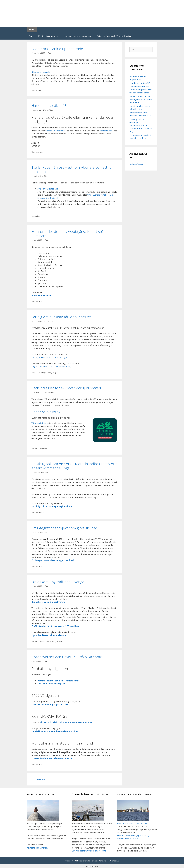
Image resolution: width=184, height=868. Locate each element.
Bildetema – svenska (41, 72)
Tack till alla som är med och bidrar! (134, 824)
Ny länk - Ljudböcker (40, 448)
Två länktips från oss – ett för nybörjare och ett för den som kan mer (72, 169)
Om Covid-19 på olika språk (51, 684)
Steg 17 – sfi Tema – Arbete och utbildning (51, 366)
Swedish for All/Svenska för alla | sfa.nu (81, 861)
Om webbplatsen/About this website (89, 851)
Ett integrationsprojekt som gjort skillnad (64, 528)
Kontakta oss (106, 131)
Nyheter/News (136, 164)
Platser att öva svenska (56, 131)
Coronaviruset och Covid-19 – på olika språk (67, 657)
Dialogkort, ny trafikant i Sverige (48, 602)
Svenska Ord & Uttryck (48, 198)
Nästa (41, 779)
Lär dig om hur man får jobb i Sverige (61, 317)
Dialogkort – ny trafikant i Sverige (58, 582)
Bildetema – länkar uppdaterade (57, 49)
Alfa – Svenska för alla (48, 189)
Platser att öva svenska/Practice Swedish (114, 36)
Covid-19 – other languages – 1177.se (50, 705)
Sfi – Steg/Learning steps (48, 36)
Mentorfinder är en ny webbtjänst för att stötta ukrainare (70, 234)
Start (31, 36)
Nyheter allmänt (38, 302)
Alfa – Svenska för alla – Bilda (101, 195)
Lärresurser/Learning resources (78, 36)
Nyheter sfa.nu (37, 90)
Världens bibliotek (46, 412)
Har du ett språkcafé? (49, 106)
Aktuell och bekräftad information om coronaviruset (67, 722)
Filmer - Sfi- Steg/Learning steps (44, 373)
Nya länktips (36, 216)
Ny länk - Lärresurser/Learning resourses (48, 642)
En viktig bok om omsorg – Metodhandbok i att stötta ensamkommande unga (74, 466)
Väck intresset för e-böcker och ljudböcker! (66, 388)
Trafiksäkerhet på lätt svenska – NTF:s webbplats (56, 626)
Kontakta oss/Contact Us (38, 848)
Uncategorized (37, 152)
